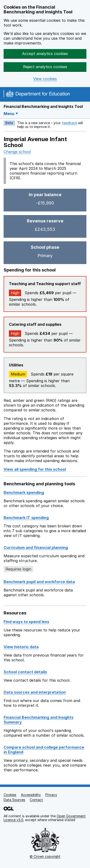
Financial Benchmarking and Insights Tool (43, 106)
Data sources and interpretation (35, 692)
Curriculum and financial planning (36, 547)
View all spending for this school (35, 469)
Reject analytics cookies (45, 67)
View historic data (21, 647)
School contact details (25, 672)
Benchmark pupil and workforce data (39, 582)
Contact (36, 800)
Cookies (10, 795)
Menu (9, 114)
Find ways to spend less (26, 622)
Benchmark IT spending (26, 518)
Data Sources (14, 800)
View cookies (45, 79)
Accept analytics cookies (45, 54)
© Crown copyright (45, 856)
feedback (69, 123)
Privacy (51, 795)
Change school (17, 152)
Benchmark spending (24, 492)
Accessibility (31, 795)
